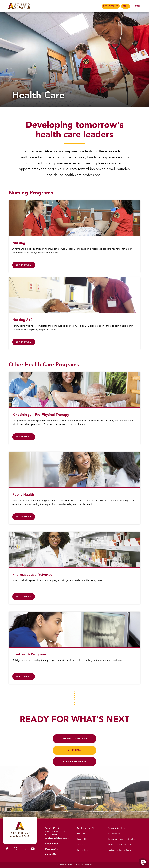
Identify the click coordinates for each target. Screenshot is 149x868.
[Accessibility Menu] (143, 862)
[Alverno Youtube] (33, 849)
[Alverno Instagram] (15, 849)
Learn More (24, 265)
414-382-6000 (52, 835)
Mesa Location (52, 849)
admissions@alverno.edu (57, 838)
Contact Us (50, 854)
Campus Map (51, 843)
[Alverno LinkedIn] (24, 849)
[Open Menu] (137, 6)
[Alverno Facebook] (7, 849)
